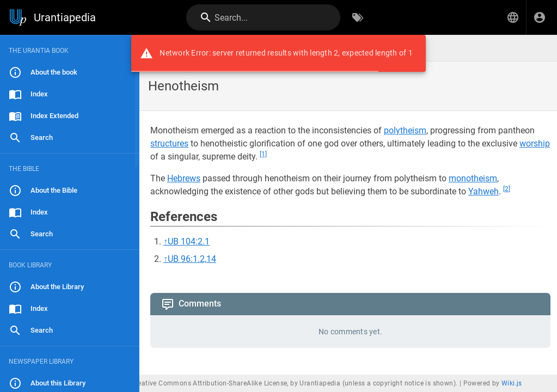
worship (535, 143)
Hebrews (184, 178)
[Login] (540, 17)
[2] (507, 189)
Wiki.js (512, 383)
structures (169, 143)
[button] (513, 17)
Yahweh (483, 191)
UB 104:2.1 (189, 241)
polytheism (405, 130)
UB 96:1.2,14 (192, 259)
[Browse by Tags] (358, 17)
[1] (263, 154)
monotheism (473, 178)
